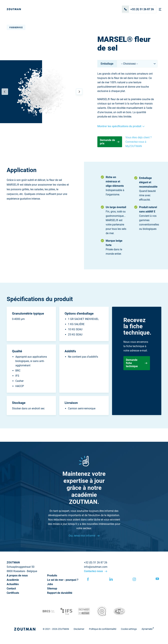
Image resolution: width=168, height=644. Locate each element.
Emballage (107, 64)
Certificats (13, 593)
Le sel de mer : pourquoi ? (63, 580)
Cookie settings (129, 629)
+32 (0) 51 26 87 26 (138, 9)
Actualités (13, 584)
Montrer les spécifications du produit (121, 126)
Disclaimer (79, 629)
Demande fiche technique (137, 363)
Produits (52, 575)
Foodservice (16, 28)
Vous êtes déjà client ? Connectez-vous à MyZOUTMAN (139, 142)
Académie (13, 580)
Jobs (50, 584)
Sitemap (52, 589)
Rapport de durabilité (60, 593)
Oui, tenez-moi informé (82, 536)
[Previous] (5, 92)
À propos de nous (17, 575)
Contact (11, 589)
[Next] (79, 92)
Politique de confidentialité (103, 629)
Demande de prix (110, 142)
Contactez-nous (94, 571)
